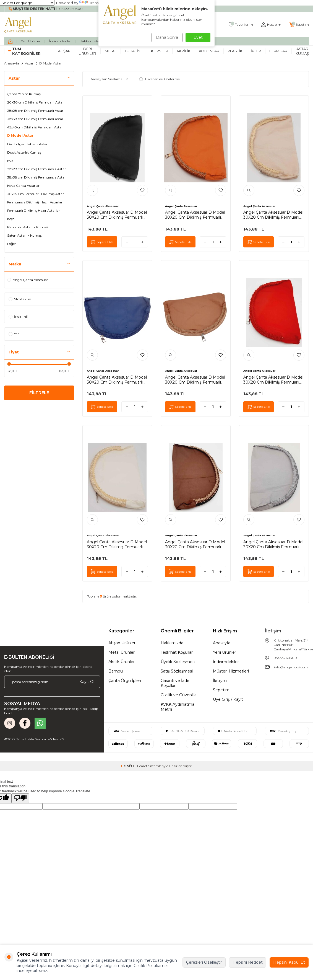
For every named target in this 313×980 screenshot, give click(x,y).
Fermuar (278, 51)
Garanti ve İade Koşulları (175, 683)
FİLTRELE (39, 393)
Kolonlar (209, 51)
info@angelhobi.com (291, 667)
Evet (198, 37)
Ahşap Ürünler (122, 643)
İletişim (220, 681)
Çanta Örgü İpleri (125, 681)
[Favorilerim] (241, 25)
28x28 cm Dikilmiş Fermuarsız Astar (36, 169)
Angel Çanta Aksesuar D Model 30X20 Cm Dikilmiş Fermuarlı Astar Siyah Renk (117, 215)
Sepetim (221, 690)
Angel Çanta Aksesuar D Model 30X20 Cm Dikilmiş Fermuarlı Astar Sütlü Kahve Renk (195, 380)
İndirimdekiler (60, 41)
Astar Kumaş (302, 51)
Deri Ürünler (88, 51)
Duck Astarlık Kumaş (24, 152)
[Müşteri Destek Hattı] (46, 9)
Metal (110, 51)
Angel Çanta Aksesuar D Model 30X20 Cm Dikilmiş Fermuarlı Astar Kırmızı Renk (273, 380)
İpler (256, 51)
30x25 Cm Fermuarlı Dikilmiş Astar (36, 194)
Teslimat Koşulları (177, 652)
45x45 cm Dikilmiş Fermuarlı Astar (35, 127)
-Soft (127, 766)
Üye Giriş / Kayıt (228, 699)
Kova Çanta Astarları (24, 186)
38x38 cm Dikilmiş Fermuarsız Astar (36, 177)
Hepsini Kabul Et (289, 962)
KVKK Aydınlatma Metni (178, 707)
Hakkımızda (89, 41)
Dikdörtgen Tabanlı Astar (27, 144)
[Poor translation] (20, 798)
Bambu (116, 671)
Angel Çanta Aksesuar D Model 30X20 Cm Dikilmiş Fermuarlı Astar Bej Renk (273, 215)
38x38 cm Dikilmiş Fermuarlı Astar (35, 119)
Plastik (235, 51)
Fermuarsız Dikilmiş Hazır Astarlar (35, 202)
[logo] (18, 25)
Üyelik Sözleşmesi (178, 662)
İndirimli (18, 316)
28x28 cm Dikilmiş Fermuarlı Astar (35, 111)
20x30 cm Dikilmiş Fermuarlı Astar (36, 102)
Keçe (11, 219)
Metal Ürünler (122, 652)
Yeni (15, 334)
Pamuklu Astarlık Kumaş (28, 227)
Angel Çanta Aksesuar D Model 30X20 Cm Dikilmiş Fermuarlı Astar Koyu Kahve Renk (195, 544)
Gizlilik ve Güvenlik (178, 695)
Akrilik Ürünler (122, 662)
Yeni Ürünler (31, 41)
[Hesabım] (271, 25)
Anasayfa (12, 63)
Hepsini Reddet (248, 962)
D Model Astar (20, 135)
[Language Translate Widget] (27, 3)
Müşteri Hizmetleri (231, 671)
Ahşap (64, 51)
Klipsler (160, 51)
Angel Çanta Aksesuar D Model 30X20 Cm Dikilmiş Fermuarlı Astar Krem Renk (117, 544)
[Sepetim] (299, 25)
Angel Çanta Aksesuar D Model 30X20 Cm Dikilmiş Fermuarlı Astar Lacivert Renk (117, 380)
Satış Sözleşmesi (177, 671)
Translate (92, 3)
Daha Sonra (166, 37)
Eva (10, 161)
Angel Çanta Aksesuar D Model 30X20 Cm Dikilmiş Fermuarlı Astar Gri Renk (273, 544)
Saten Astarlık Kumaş (24, 235)
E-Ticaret (140, 766)
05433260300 (285, 658)
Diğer (12, 244)
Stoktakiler (20, 299)
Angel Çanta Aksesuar (28, 280)
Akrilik (183, 51)
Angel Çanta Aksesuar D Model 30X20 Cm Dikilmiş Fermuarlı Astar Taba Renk (195, 215)
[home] (10, 41)
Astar (29, 63)
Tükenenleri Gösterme (159, 79)
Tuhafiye (134, 51)
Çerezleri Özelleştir (204, 962)
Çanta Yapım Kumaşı (24, 94)
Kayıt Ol (87, 682)
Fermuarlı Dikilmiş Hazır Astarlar (34, 210)
